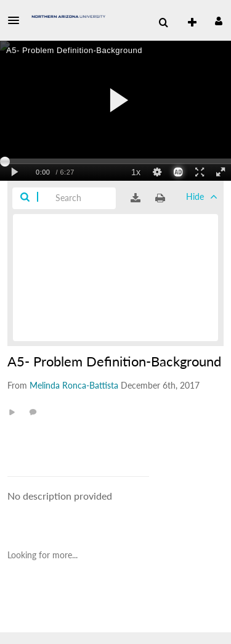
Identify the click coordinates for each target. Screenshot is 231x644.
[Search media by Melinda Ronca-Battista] (74, 385)
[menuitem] (163, 23)
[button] (17, 20)
